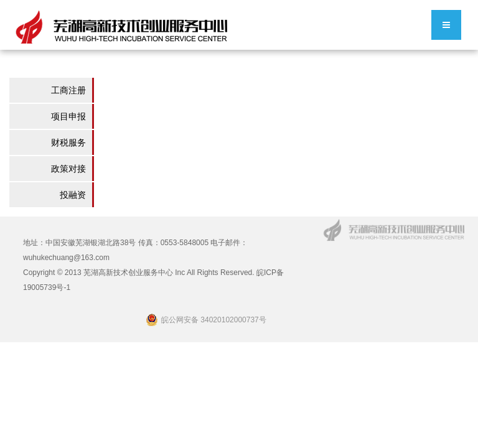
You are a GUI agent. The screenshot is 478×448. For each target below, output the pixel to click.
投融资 (73, 195)
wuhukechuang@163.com (66, 258)
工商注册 (68, 90)
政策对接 (68, 169)
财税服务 (68, 142)
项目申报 (68, 116)
